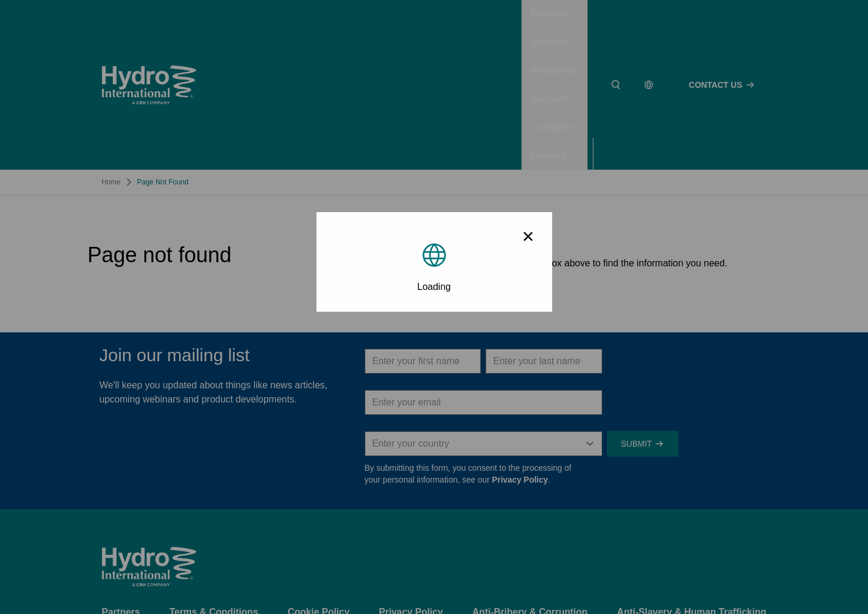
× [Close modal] (528, 236)
